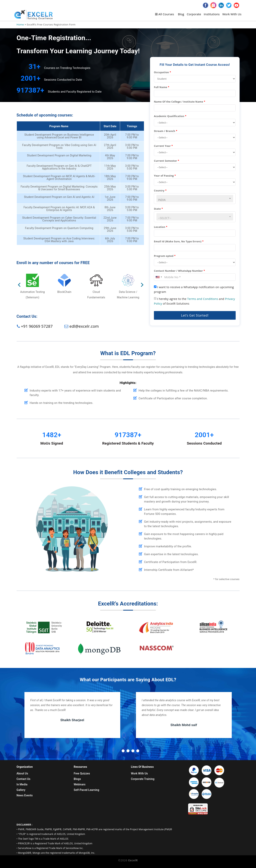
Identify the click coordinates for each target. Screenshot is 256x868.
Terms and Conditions (203, 299)
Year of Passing (165, 176)
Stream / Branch (166, 131)
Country (160, 190)
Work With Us (232, 14)
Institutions (212, 14)
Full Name (162, 87)
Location (161, 227)
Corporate (194, 14)
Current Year (163, 146)
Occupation (163, 72)
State (158, 209)
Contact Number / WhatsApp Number (179, 271)
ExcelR (132, 860)
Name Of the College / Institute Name (180, 102)
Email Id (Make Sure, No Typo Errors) (179, 241)
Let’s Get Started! (195, 315)
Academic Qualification (170, 116)
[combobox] (195, 199)
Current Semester (167, 161)
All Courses (165, 14)
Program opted (165, 256)
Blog (181, 14)
